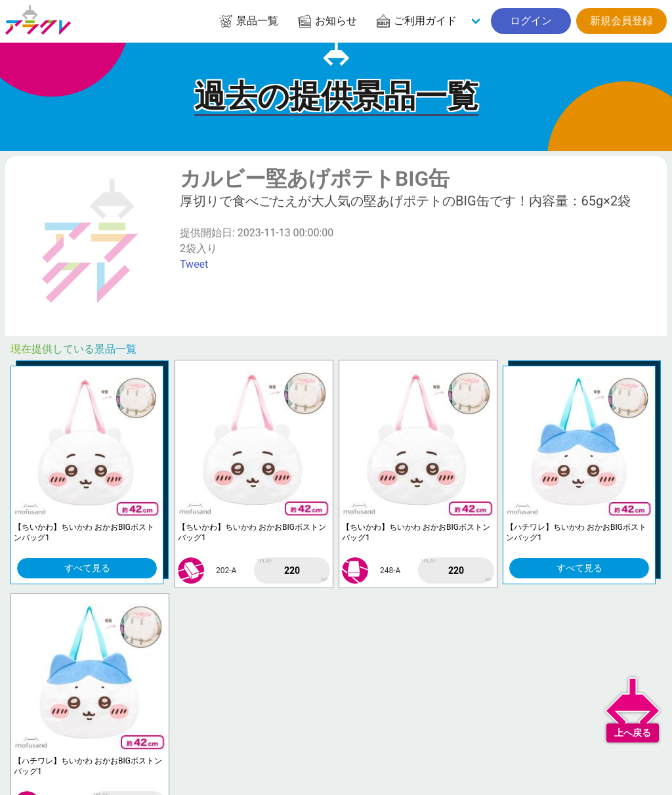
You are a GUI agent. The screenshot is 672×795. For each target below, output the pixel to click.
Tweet (194, 264)
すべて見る (87, 568)
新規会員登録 (621, 21)
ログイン (531, 21)
